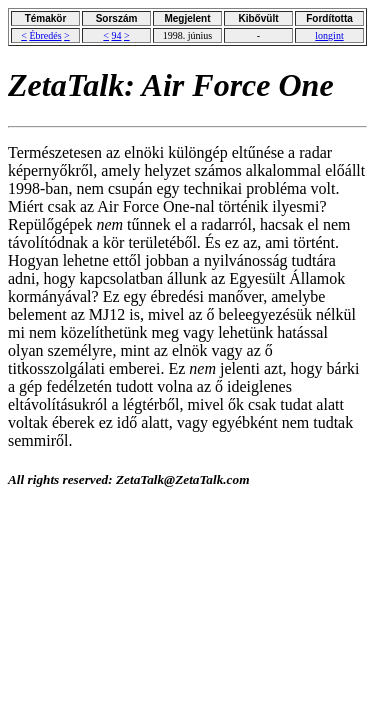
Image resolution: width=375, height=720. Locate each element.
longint (329, 35)
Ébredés (45, 35)
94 (117, 35)
